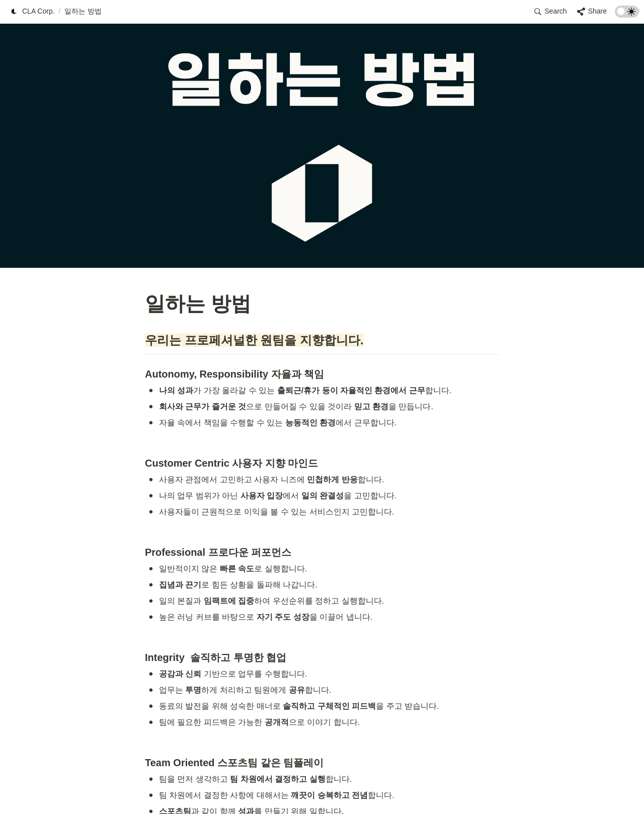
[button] (32, 12)
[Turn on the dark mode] (627, 15)
